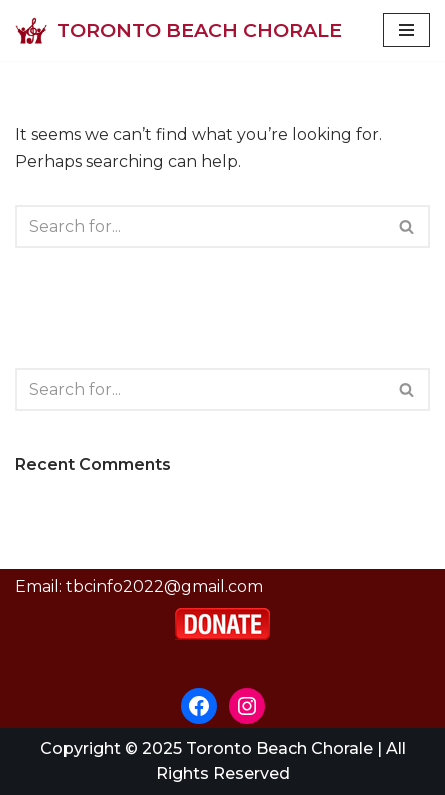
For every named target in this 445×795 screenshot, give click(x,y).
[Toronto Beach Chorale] (178, 30)
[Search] (200, 226)
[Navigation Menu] (406, 30)
